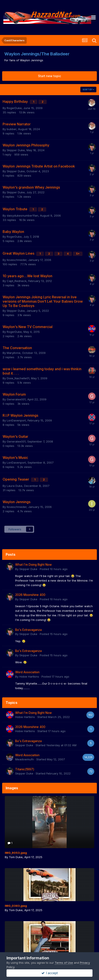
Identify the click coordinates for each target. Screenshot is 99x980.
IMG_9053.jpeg (16, 853)
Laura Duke (15, 486)
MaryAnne (14, 353)
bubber (12, 129)
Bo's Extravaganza (28, 630)
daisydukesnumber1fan (22, 216)
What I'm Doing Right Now (33, 565)
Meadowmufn (25, 759)
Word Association (27, 672)
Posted (54, 569)
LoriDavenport (16, 420)
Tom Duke (16, 857)
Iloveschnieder (17, 260)
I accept (50, 973)
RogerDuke (14, 108)
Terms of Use (64, 963)
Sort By (88, 90)
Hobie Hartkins (29, 677)
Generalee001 (16, 399)
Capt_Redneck (17, 281)
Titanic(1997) (25, 769)
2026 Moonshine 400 (30, 595)
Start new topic (49, 76)
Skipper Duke (16, 150)
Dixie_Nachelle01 (18, 378)
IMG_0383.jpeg (16, 906)
